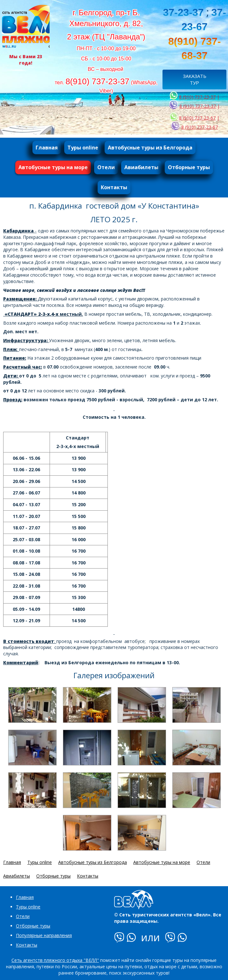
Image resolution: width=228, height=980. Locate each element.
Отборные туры (33, 926)
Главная (25, 897)
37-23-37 (183, 12)
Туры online (28, 907)
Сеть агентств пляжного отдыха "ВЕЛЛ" (55, 960)
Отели (23, 916)
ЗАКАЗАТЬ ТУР (195, 79)
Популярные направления (44, 935)
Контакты (27, 945)
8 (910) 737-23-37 (197, 97)
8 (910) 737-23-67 (197, 118)
